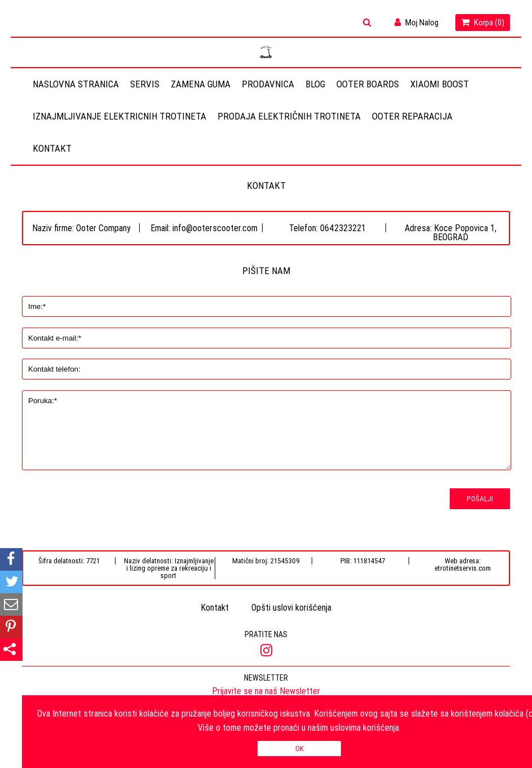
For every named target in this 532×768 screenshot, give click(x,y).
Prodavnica (268, 84)
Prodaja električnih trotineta (289, 116)
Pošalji (480, 499)
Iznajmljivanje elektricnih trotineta (119, 116)
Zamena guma (201, 84)
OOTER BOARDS (368, 84)
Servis (145, 84)
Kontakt (52, 148)
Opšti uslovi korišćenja (291, 607)
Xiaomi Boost (440, 84)
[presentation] (82, 509)
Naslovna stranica (76, 84)
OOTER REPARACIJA (412, 116)
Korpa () (483, 22)
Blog (315, 84)
